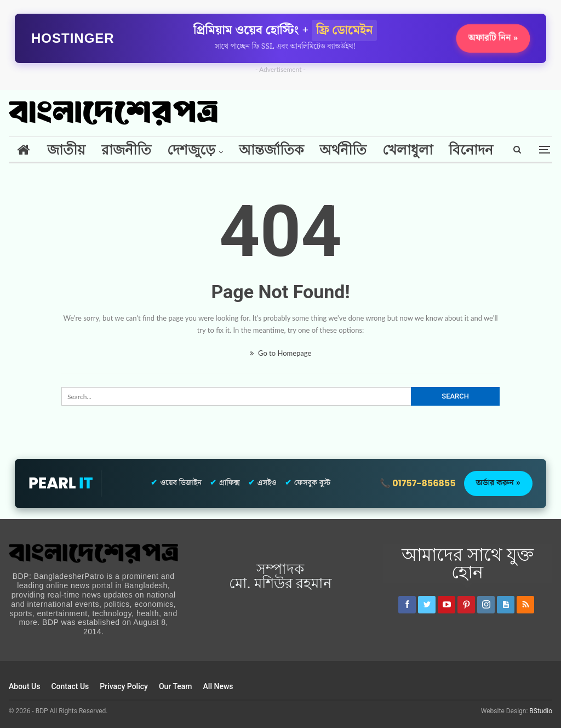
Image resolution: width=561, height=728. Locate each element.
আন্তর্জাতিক (271, 150)
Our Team (176, 686)
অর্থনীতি (343, 150)
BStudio (541, 711)
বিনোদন (471, 150)
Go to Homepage (281, 353)
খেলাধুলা (408, 150)
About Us (24, 686)
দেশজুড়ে (191, 150)
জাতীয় (66, 150)
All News (218, 686)
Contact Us (70, 686)
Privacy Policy (124, 686)
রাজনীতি (126, 150)
